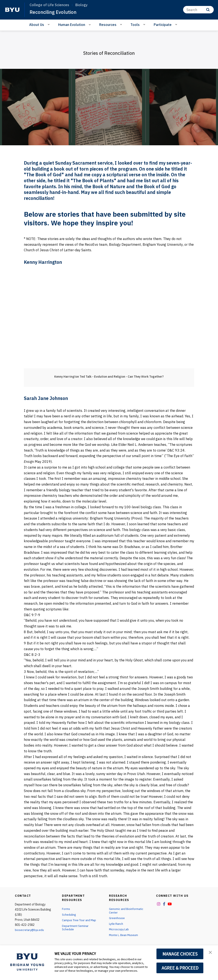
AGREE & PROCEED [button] (180, 968)
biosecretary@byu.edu (30, 930)
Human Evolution (72, 25)
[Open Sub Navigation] (49, 24)
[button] (211, 953)
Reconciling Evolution (55, 12)
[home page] (12, 10)
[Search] (198, 10)
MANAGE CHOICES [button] (180, 954)
